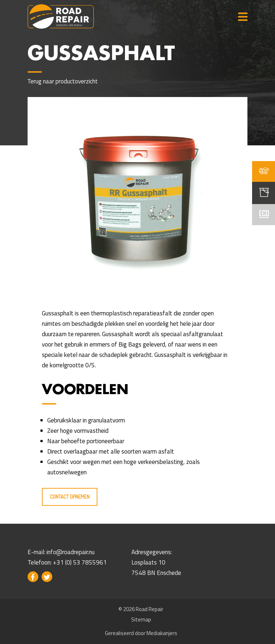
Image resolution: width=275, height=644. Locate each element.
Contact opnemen (70, 497)
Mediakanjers (162, 633)
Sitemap (141, 619)
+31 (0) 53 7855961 (80, 562)
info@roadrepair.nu (71, 552)
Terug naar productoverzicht (63, 81)
